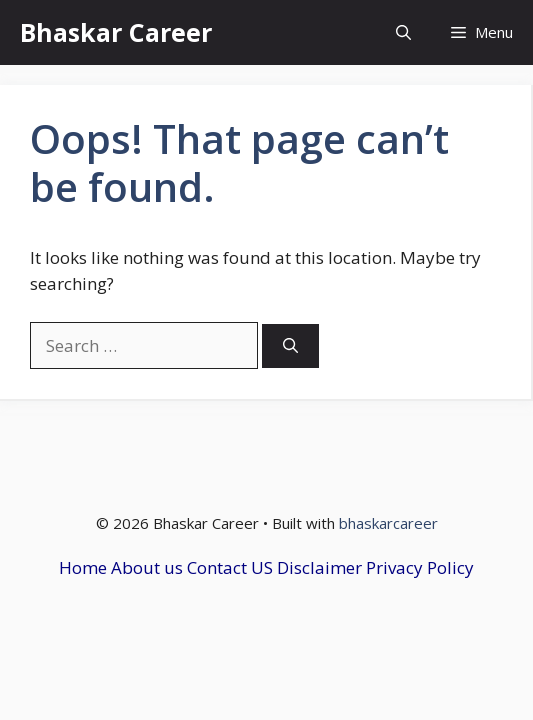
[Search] (290, 346)
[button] (403, 32)
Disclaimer (319, 567)
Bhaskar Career (116, 32)
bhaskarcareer (388, 523)
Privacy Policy (420, 567)
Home (83, 567)
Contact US (230, 567)
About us (147, 567)
